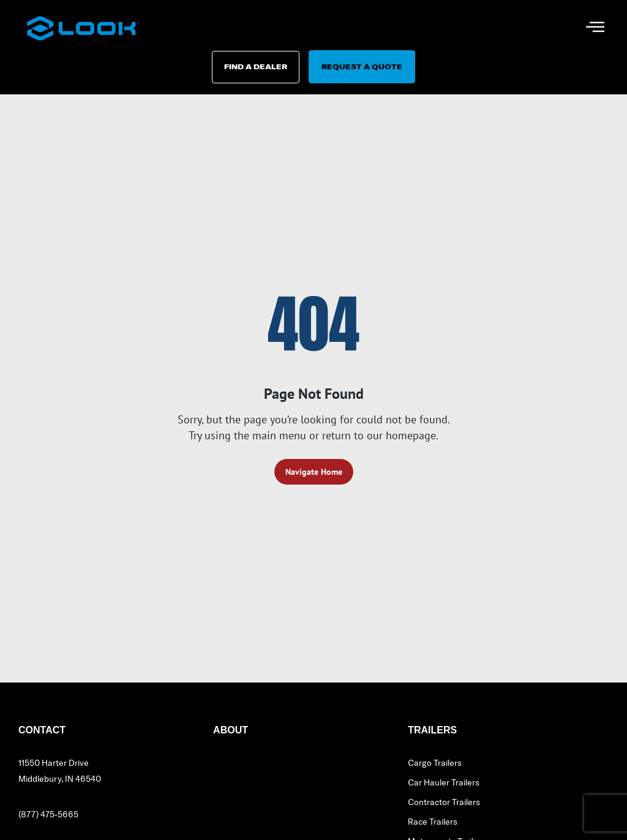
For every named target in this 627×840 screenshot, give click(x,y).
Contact (42, 734)
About (231, 734)
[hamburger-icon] (595, 28)
